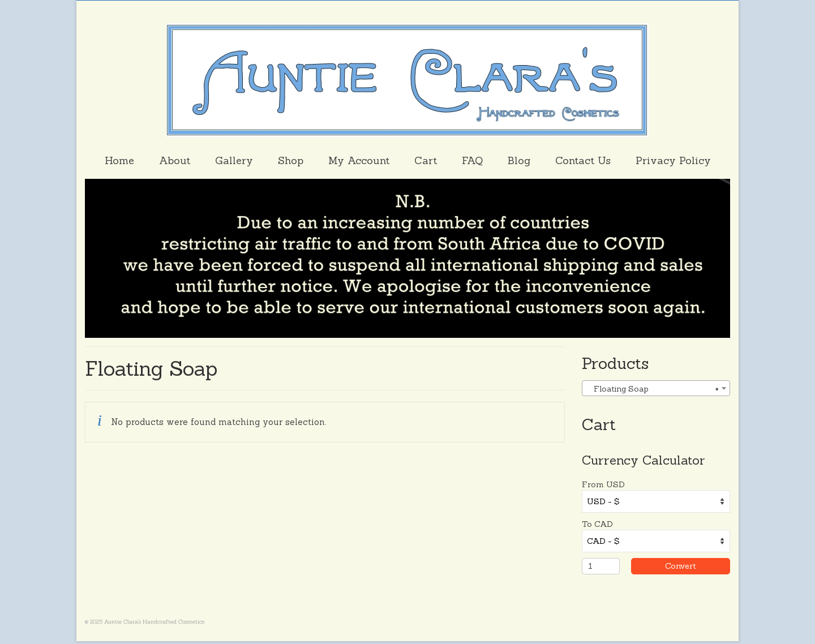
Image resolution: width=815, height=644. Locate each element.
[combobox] (656, 388)
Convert (694, 566)
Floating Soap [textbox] (653, 389)
